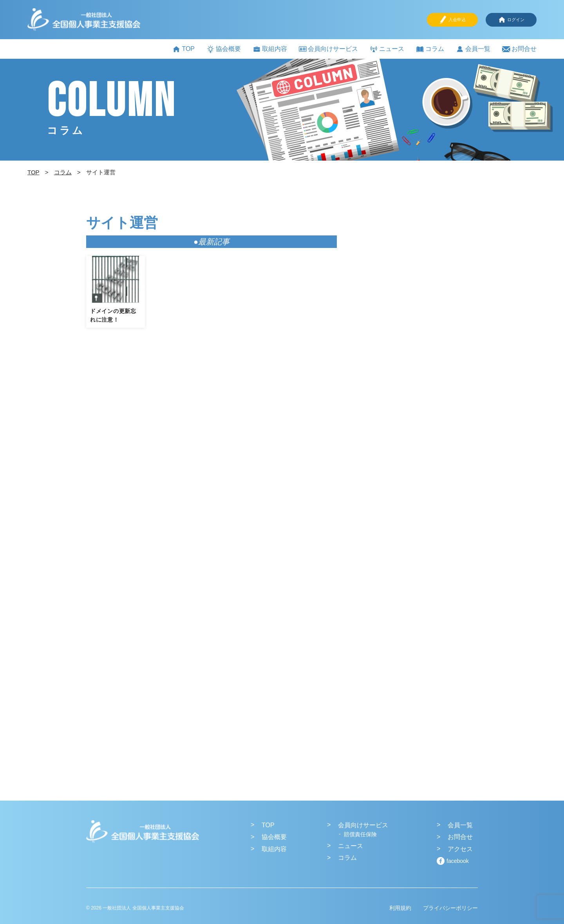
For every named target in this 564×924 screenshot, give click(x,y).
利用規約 (400, 908)
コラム (430, 49)
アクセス (460, 849)
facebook (458, 861)
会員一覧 (473, 49)
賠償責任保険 (360, 834)
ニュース (387, 49)
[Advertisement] (419, 349)
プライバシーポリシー (450, 908)
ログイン (511, 20)
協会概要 (224, 49)
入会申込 (452, 20)
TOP (183, 49)
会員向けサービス (328, 49)
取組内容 (270, 49)
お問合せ (519, 49)
